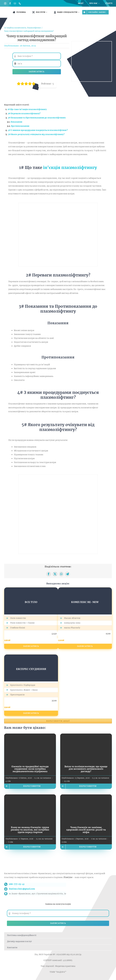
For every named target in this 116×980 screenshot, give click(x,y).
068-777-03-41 (17, 884)
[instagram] (5, 3)
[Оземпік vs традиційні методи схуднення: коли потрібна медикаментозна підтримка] (30, 735)
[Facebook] (49, 574)
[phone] (20, 3)
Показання (16, 122)
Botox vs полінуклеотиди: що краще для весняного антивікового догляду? (86, 769)
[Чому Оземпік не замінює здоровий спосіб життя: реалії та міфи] (86, 796)
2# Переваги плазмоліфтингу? (24, 114)
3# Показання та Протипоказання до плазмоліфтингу (37, 118)
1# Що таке (27, 109)
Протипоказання (20, 126)
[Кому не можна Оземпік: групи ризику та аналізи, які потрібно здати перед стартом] (30, 796)
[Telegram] (67, 574)
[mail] (15, 3)
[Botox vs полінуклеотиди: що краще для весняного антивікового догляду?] (86, 735)
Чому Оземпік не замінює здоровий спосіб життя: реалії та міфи (86, 830)
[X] (55, 574)
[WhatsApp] (61, 574)
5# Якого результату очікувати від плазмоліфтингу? (36, 134)
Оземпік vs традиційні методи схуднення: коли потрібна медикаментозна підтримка (30, 769)
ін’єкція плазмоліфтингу (70, 168)
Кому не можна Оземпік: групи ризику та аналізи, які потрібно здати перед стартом (30, 830)
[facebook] (10, 3)
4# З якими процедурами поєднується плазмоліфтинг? (38, 130)
